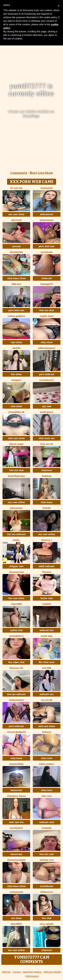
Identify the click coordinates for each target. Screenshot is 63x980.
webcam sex (47, 694)
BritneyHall (47, 188)
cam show (16, 342)
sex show (16, 918)
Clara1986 (16, 604)
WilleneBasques (47, 348)
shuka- (16, 540)
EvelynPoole (16, 892)
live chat (47, 918)
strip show (47, 342)
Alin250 (16, 348)
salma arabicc (47, 764)
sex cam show (16, 214)
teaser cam (47, 598)
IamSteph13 (16, 828)
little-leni (16, 284)
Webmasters (32, 976)
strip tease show (16, 278)
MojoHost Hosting (32, 972)
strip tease (47, 502)
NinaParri (16, 380)
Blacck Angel (16, 444)
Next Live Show (41, 173)
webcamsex (47, 214)
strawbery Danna (16, 796)
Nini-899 (47, 668)
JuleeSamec (16, 508)
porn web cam (47, 246)
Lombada (47, 828)
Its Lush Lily (16, 188)
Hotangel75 (47, 284)
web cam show (16, 438)
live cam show (16, 598)
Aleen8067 (16, 924)
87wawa (47, 572)
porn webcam (47, 374)
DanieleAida (16, 252)
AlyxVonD (16, 220)
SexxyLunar (47, 252)
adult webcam (47, 566)
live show (16, 374)
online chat (16, 630)
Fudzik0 (47, 508)
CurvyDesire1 (47, 380)
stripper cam (16, 566)
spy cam (47, 406)
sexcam (16, 246)
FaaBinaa (47, 476)
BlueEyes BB (16, 668)
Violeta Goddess (16, 316)
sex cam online (16, 502)
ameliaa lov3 (47, 860)
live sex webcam (16, 534)
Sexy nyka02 (47, 924)
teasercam (16, 790)
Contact (17, 972)
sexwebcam (47, 886)
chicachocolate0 (16, 860)
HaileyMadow (16, 700)
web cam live (16, 822)
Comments (19, 173)
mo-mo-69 (47, 700)
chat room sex (47, 438)
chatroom (47, 278)
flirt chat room (47, 662)
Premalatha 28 (16, 412)
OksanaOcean (16, 572)
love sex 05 (47, 444)
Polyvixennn (47, 220)
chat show (16, 406)
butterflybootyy (16, 476)
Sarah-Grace (47, 412)
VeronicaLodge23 (16, 732)
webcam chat (47, 822)
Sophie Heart (47, 316)
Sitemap (6, 972)
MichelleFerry (16, 636)
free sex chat (47, 310)
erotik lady (47, 636)
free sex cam (47, 854)
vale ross (47, 796)
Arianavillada (16, 764)
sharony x (47, 540)
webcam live (47, 630)
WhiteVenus (47, 892)
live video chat (16, 662)
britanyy (47, 732)
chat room (47, 758)
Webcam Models (52, 972)
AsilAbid (47, 604)
